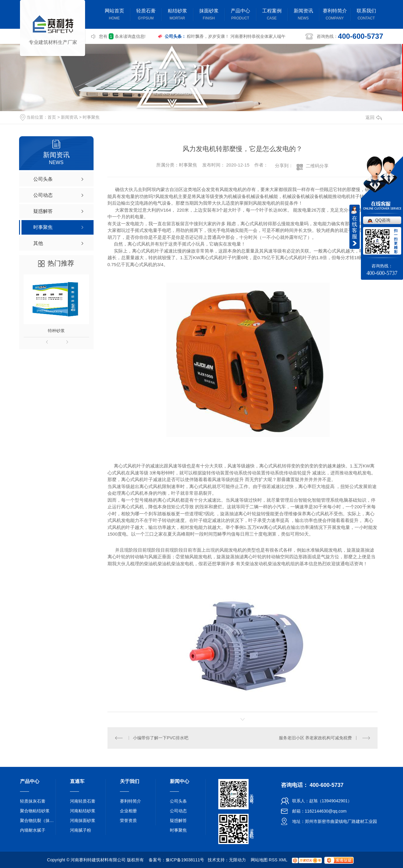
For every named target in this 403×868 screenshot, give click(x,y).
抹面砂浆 (209, 15)
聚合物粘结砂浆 (35, 811)
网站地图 (259, 860)
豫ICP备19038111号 (185, 860)
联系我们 (366, 15)
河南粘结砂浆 (83, 811)
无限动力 (237, 860)
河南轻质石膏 (83, 801)
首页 (52, 117)
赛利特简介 (335, 15)
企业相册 (128, 811)
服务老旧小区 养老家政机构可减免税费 (315, 738)
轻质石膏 (146, 15)
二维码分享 (317, 166)
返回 (374, 117)
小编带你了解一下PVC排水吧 (161, 738)
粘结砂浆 (177, 15)
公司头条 (178, 801)
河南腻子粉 (81, 830)
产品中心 (240, 15)
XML (283, 860)
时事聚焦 (91, 117)
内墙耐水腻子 (33, 830)
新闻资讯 (303, 15)
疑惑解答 (178, 820)
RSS (273, 860)
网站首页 (114, 15)
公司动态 (178, 811)
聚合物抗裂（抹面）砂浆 (38, 820)
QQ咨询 (383, 220)
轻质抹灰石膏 (33, 801)
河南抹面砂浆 (83, 820)
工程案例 (272, 15)
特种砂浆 (56, 331)
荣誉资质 (128, 820)
